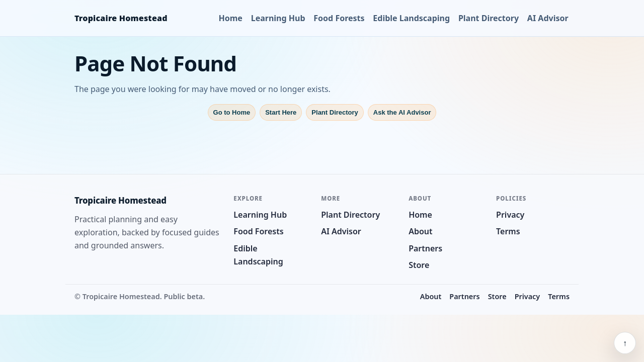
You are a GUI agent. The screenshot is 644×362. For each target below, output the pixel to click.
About (420, 231)
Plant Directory (489, 18)
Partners (425, 248)
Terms (508, 231)
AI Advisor (548, 18)
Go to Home (232, 112)
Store (419, 265)
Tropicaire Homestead (121, 18)
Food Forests (339, 18)
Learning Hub (278, 18)
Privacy (510, 215)
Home (231, 18)
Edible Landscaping (411, 18)
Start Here (281, 112)
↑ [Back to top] (625, 343)
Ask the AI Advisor (402, 112)
